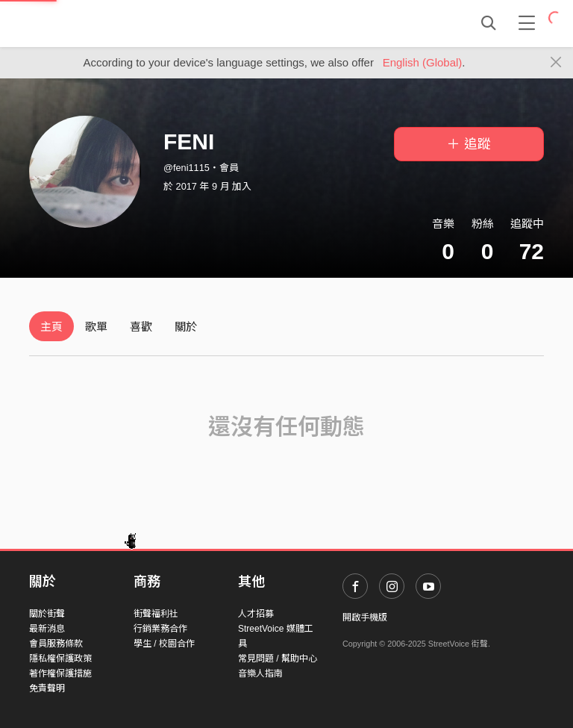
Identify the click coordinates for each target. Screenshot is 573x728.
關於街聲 (47, 614)
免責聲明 (47, 688)
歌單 (96, 327)
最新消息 (47, 629)
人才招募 (256, 614)
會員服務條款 (56, 644)
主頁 (51, 327)
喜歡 (141, 327)
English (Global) (423, 62)
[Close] (556, 63)
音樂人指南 (260, 673)
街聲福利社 (156, 614)
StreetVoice (91, 23)
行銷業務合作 (160, 629)
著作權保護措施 (60, 673)
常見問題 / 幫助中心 (278, 659)
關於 (186, 327)
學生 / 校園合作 (164, 644)
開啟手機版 (365, 617)
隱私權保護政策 (60, 659)
